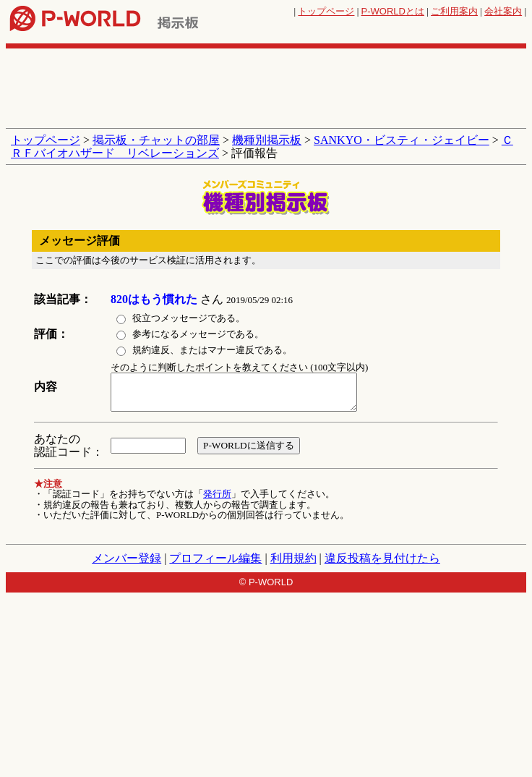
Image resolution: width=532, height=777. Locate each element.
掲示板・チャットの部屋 (156, 140)
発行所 (217, 494)
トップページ (326, 11)
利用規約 (293, 558)
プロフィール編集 (215, 558)
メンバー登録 (126, 558)
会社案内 (503, 11)
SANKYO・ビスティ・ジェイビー (402, 140)
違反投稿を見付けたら (382, 558)
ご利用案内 (454, 11)
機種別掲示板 (267, 140)
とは (393, 11)
